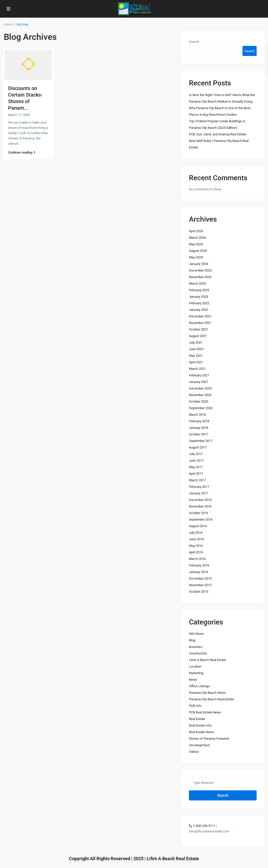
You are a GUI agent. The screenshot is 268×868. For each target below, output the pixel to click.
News (193, 680)
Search (194, 42)
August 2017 (198, 447)
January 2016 (199, 572)
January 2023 (199, 297)
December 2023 (200, 270)
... (20, 144)
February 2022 (199, 303)
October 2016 (199, 513)
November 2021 (200, 323)
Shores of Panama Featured (209, 739)
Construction (198, 653)
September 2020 (201, 408)
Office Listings (199, 686)
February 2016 (199, 565)
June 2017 (196, 460)
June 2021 (196, 349)
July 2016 (196, 533)
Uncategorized (199, 745)
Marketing (196, 673)
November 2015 (200, 585)
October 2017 (199, 434)
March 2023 (197, 283)
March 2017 (197, 480)
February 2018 (199, 421)
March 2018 (197, 415)
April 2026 (196, 231)
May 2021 (196, 356)
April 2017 (196, 474)
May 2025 (196, 244)
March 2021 (197, 369)
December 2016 (200, 500)
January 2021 (199, 382)
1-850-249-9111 (204, 826)
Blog (192, 640)
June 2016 (196, 539)
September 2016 (201, 519)
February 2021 (199, 375)
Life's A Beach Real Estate (208, 660)
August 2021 (198, 336)
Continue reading (22, 152)
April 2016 (196, 552)
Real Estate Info (200, 725)
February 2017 (199, 487)
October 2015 (199, 592)
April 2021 (196, 362)
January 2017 (199, 493)
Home (8, 24)
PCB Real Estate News (205, 712)
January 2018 (199, 428)
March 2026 (197, 238)
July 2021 (196, 342)
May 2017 (196, 467)
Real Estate (197, 719)
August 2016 (198, 526)
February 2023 (199, 290)
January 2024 (199, 264)
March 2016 (197, 559)
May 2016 (196, 546)
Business (196, 647)
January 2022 (199, 310)
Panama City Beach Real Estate (211, 699)
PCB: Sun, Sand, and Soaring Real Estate (218, 134)
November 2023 (200, 277)
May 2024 (196, 257)
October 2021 (199, 329)
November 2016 (200, 506)
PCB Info (195, 706)
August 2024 (198, 251)
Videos (194, 752)
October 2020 (199, 401)
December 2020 (200, 388)
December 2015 (200, 578)
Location (195, 666)
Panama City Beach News (207, 693)
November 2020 (200, 395)
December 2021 (200, 316)
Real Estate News (202, 732)
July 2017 (196, 454)
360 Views (196, 634)
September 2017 (201, 441)
